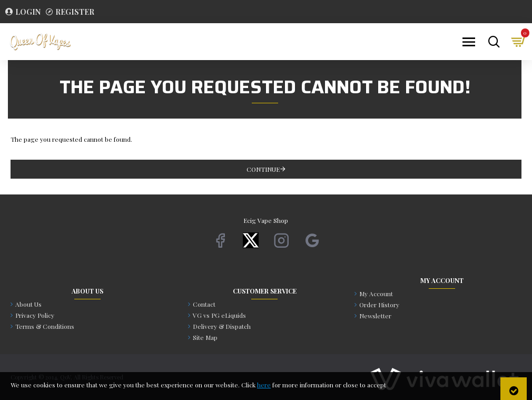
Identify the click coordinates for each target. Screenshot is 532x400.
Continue (263, 169)
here (264, 385)
